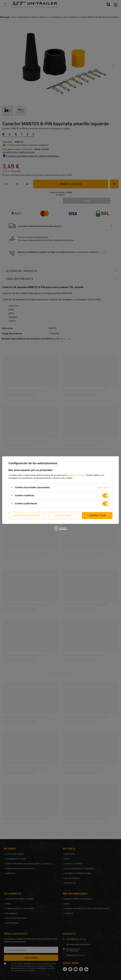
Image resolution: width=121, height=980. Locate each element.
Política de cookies (76, 475)
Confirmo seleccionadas (27, 515)
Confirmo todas (97, 515)
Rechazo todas (64, 515)
